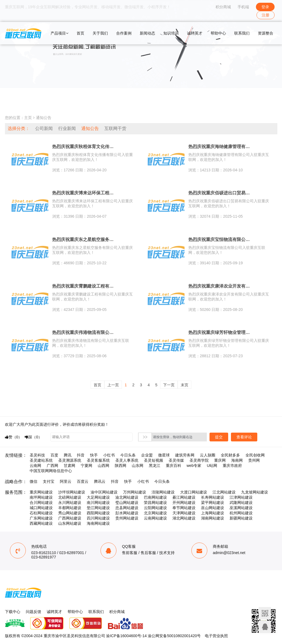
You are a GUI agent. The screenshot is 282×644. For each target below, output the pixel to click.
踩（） (33, 437)
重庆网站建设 (41, 492)
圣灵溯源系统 (70, 460)
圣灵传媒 (176, 460)
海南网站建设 (98, 523)
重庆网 (220, 460)
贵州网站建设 (127, 518)
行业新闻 (67, 128)
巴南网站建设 (155, 497)
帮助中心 (218, 33)
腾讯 (68, 455)
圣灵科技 (37, 455)
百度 (54, 455)
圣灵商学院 (199, 460)
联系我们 (242, 33)
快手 (94, 455)
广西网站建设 (70, 518)
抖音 (81, 455)
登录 (265, 7)
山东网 (138, 466)
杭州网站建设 (241, 513)
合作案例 (124, 33)
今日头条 (128, 455)
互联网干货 (115, 128)
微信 (33, 481)
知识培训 (171, 33)
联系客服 (265, 627)
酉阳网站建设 (98, 513)
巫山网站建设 (213, 508)
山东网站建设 (70, 523)
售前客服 (130, 553)
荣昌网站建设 (155, 503)
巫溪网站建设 (241, 508)
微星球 (164, 455)
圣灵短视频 (153, 460)
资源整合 (266, 33)
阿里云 (66, 481)
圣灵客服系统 (98, 460)
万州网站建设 (135, 492)
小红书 (109, 455)
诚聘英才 (195, 33)
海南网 (237, 460)
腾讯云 (100, 481)
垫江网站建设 (98, 508)
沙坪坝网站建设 (72, 492)
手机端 (243, 7)
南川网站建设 (98, 503)
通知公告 (44, 118)
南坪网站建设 (41, 497)
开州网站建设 (184, 503)
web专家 (194, 466)
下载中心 (13, 612)
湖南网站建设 (213, 518)
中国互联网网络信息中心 (51, 471)
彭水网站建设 (127, 513)
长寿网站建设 (213, 497)
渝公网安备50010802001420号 (174, 636)
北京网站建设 (155, 513)
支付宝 (49, 481)
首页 (80, 33)
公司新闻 (44, 128)
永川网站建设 (70, 503)
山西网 (104, 466)
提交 (219, 437)
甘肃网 (69, 466)
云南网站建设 (155, 518)
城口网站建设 (41, 508)
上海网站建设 (213, 513)
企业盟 (147, 455)
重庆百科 (174, 466)
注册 (266, 15)
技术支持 (167, 553)
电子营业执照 (216, 636)
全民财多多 (230, 455)
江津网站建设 (241, 497)
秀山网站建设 (70, 513)
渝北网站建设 (127, 497)
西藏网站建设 (41, 523)
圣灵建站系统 (41, 460)
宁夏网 (86, 466)
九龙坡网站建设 (255, 492)
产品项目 (59, 33)
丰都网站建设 (70, 508)
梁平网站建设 (213, 503)
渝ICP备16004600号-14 (126, 636)
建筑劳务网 (185, 455)
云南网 (35, 466)
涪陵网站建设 (163, 492)
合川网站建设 (41, 503)
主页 (28, 118)
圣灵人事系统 (127, 460)
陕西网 (121, 466)
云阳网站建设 (155, 508)
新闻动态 (147, 33)
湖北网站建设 (184, 518)
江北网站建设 (224, 492)
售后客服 (148, 553)
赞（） (14, 437)
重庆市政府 (232, 466)
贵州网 (254, 460)
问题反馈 (33, 612)
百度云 (83, 481)
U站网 (212, 466)
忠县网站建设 (127, 508)
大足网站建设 (98, 497)
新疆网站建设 (241, 518)
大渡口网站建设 (194, 492)
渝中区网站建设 (104, 492)
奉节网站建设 (184, 508)
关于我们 (100, 33)
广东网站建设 (41, 518)
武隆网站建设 (241, 503)
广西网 (52, 466)
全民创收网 (255, 455)
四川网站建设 (98, 518)
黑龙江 (155, 466)
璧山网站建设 (127, 503)
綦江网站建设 (184, 497)
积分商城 (223, 7)
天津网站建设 (184, 513)
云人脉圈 (208, 455)
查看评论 (244, 437)
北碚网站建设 (70, 497)
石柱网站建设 (41, 513)
